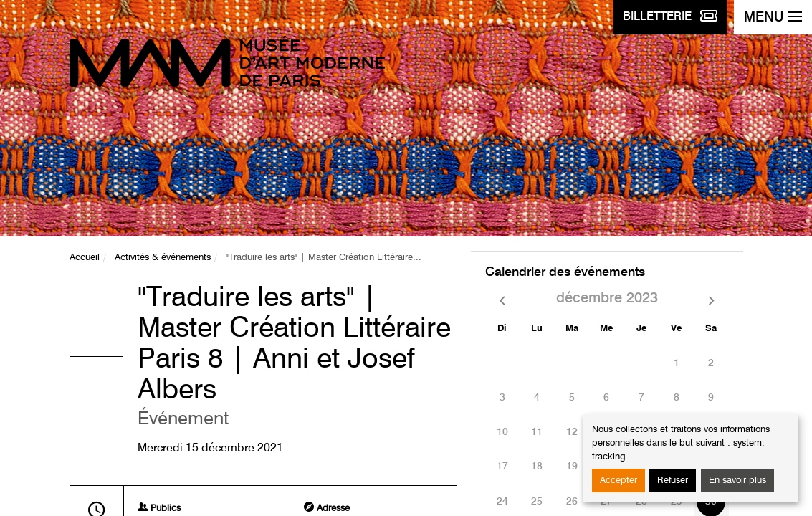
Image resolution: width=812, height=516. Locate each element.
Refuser (673, 481)
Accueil (85, 258)
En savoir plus (737, 481)
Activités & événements (163, 258)
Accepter (618, 481)
